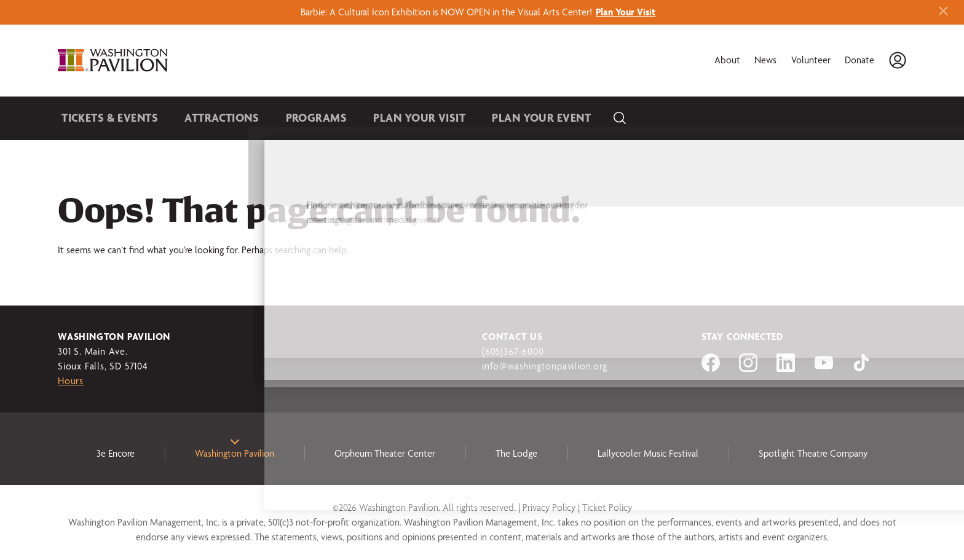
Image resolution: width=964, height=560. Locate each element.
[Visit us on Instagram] (748, 369)
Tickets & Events (104, 118)
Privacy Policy (549, 507)
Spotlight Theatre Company (813, 453)
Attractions (207, 118)
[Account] (898, 60)
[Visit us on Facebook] (711, 369)
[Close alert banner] (943, 12)
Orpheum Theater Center (385, 453)
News (765, 60)
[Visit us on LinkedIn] (786, 369)
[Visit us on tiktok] (861, 369)
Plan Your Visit (387, 118)
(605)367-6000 (513, 351)
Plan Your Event (498, 118)
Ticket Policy (607, 507)
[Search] (570, 118)
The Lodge (516, 453)
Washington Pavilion (235, 453)
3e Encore (116, 453)
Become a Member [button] (846, 118)
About (727, 60)
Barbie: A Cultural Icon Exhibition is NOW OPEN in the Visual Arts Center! (482, 12)
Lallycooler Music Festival (648, 453)
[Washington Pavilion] (118, 60)
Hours (71, 381)
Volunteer (811, 60)
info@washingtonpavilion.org (545, 366)
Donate (859, 60)
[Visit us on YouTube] (824, 369)
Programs (293, 118)
